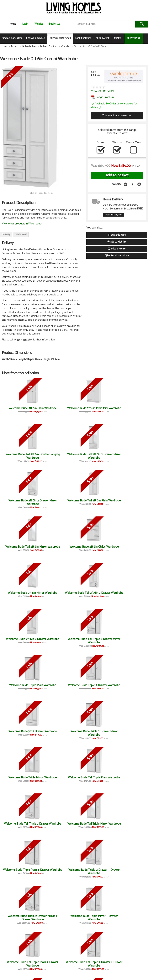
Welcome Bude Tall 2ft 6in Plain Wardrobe (56, 456)
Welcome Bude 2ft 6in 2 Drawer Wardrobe (92, 502)
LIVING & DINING (36, 39)
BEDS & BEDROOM (60, 39)
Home (13, 24)
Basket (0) (55, 24)
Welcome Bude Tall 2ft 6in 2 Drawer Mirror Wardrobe (128, 410)
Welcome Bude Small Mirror (92, 733)
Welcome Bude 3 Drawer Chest (128, 733)
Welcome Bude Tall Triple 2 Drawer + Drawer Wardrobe (56, 689)
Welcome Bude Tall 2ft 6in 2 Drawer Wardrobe (56, 502)
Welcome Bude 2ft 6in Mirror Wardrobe (20, 502)
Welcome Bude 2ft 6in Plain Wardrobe (20, 410)
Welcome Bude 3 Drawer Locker (20, 964)
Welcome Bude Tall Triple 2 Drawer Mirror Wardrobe (128, 502)
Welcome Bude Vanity (56, 824)
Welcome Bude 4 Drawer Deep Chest (128, 872)
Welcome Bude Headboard (92, 916)
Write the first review (103, 91)
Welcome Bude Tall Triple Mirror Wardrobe (128, 595)
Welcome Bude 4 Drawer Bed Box (128, 779)
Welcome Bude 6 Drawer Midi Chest (92, 779)
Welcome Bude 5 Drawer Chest (56, 779)
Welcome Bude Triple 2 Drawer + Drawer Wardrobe (56, 643)
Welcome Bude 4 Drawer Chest (20, 779)
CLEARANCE (103, 39)
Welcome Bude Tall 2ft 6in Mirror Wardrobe (92, 456)
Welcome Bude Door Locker (20, 918)
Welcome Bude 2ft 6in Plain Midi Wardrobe (56, 410)
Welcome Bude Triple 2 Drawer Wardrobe (56, 548)
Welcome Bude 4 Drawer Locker (128, 918)
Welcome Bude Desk (56, 731)
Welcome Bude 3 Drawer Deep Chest (92, 872)
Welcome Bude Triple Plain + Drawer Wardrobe (20, 641)
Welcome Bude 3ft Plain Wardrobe (20, 733)
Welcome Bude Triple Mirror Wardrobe (20, 595)
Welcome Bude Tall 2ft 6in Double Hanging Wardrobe (92, 410)
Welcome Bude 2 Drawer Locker (20, 872)
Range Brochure (103, 97)
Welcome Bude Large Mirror (56, 872)
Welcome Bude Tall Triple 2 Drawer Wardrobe (92, 595)
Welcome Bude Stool (128, 824)
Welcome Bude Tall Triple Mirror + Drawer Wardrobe (128, 687)
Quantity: (117, 184)
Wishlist (39, 24)
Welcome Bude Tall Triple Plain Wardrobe (56, 595)
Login (25, 24)
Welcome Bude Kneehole (20, 824)
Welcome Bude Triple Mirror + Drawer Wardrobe (128, 641)
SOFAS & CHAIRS (12, 39)
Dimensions (21, 234)
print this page (117, 235)
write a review (117, 249)
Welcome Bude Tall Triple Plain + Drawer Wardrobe (20, 687)
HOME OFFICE (83, 39)
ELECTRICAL (134, 39)
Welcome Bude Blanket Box (92, 825)
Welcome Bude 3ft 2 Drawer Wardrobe (92, 548)
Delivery (6, 234)
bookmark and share (117, 256)
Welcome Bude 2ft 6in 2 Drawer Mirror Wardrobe (20, 456)
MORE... (118, 39)
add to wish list (117, 242)
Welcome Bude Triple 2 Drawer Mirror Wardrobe (128, 548)
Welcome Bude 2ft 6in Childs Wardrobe (128, 456)
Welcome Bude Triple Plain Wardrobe (20, 548)
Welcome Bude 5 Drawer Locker (56, 918)
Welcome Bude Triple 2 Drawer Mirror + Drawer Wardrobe (92, 643)
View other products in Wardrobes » (22, 224)
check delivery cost (113, 215)
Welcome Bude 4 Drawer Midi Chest (56, 964)
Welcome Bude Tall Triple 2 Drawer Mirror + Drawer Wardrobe (92, 689)
